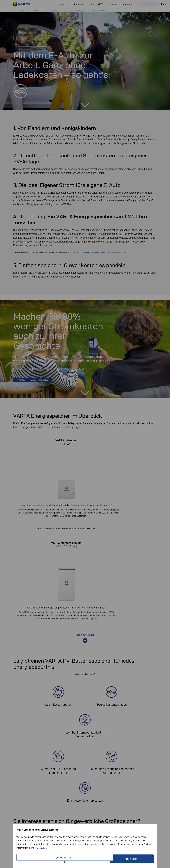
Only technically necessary (88, 859)
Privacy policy (42, 848)
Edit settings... (41, 859)
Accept (134, 859)
